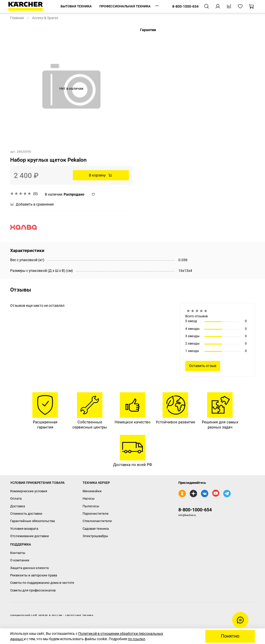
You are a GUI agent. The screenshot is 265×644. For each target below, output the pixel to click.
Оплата (16, 498)
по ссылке (136, 639)
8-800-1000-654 (195, 510)
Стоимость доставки (26, 514)
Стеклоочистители (97, 521)
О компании (20, 560)
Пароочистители (96, 514)
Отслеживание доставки (30, 536)
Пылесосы (91, 506)
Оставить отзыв (203, 366)
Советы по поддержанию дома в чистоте (42, 583)
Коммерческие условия (29, 491)
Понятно (230, 636)
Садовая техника (96, 529)
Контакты (18, 553)
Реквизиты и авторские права (34, 575)
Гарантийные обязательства (32, 521)
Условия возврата (24, 529)
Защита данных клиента (29, 568)
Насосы (89, 498)
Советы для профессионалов (33, 590)
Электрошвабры (95, 536)
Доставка (18, 506)
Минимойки (92, 491)
